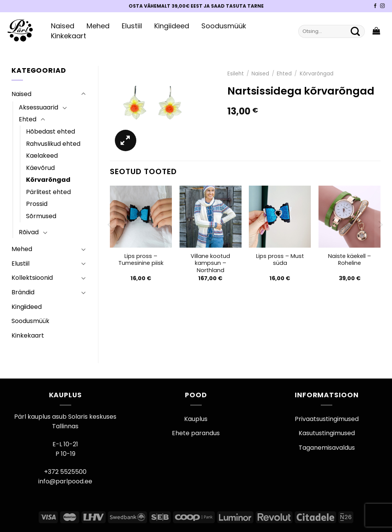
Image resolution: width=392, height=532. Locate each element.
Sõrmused (41, 216)
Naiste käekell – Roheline (350, 260)
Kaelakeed (42, 156)
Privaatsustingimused (327, 419)
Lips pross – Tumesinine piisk (141, 260)
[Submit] (355, 31)
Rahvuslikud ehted (53, 144)
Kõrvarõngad (48, 180)
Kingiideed (172, 26)
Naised (63, 26)
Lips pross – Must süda (280, 260)
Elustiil (132, 26)
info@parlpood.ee (65, 481)
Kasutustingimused (327, 433)
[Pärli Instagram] (382, 6)
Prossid (37, 204)
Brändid (23, 292)
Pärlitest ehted (48, 192)
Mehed (98, 26)
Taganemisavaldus (327, 448)
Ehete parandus (196, 433)
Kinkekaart (69, 36)
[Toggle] (83, 94)
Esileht (236, 74)
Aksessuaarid (38, 107)
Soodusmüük (224, 26)
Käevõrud (40, 168)
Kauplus (196, 419)
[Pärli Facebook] (375, 6)
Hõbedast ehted (51, 131)
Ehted (28, 119)
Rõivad (29, 232)
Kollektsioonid (32, 278)
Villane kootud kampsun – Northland (210, 263)
